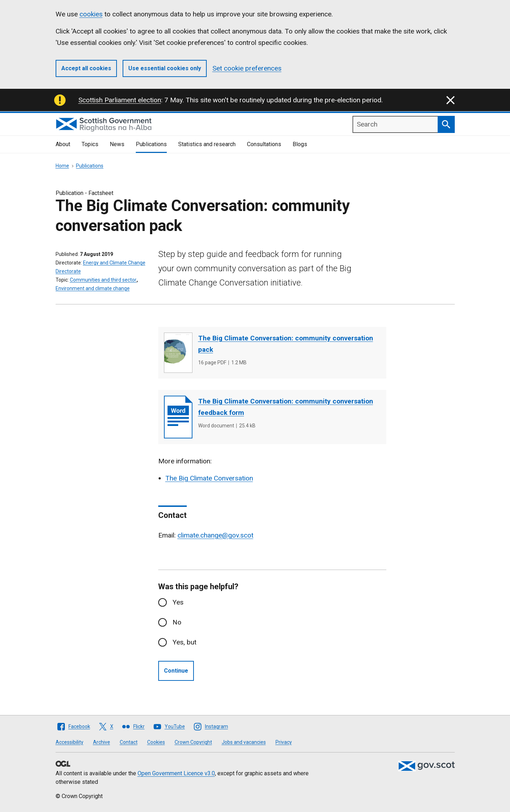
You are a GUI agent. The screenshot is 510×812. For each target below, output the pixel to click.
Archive (102, 742)
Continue (176, 671)
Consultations (264, 144)
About (63, 144)
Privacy (284, 742)
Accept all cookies (86, 68)
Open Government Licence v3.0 (176, 773)
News (117, 144)
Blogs (300, 144)
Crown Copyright (193, 742)
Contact (129, 742)
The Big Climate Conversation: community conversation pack (286, 344)
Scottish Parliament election (120, 100)
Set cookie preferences (247, 68)
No (177, 622)
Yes (178, 602)
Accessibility (69, 742)
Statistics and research (207, 144)
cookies (91, 14)
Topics (90, 144)
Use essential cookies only (165, 68)
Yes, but (184, 642)
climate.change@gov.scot (215, 535)
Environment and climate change (93, 288)
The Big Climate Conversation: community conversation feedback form (286, 407)
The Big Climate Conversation (209, 478)
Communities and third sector (103, 280)
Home (62, 166)
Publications (151, 144)
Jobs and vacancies (244, 742)
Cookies (156, 742)
